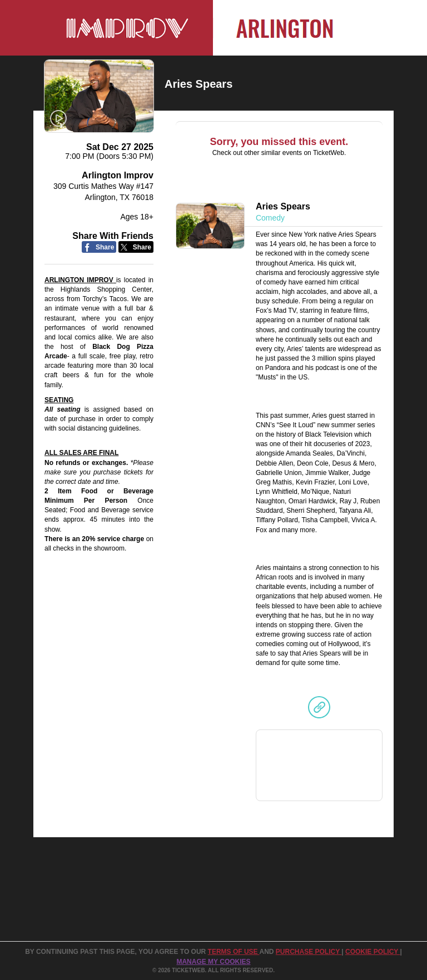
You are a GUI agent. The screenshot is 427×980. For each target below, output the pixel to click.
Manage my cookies (213, 962)
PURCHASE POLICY (309, 952)
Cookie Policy (373, 952)
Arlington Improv (118, 175)
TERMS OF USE (234, 952)
